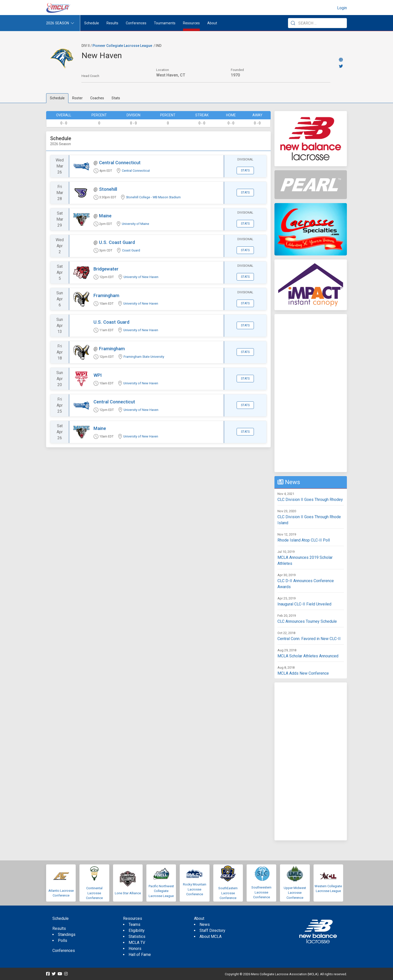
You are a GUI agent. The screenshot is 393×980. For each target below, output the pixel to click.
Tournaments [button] (165, 23)
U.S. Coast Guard (117, 242)
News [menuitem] (205, 924)
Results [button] (112, 23)
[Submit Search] (293, 23)
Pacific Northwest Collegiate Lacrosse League (161, 891)
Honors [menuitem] (135, 949)
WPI (98, 375)
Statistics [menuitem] (137, 937)
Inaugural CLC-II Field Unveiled (304, 604)
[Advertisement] (311, 393)
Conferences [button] (136, 23)
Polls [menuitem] (63, 941)
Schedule (57, 98)
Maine (105, 216)
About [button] (212, 23)
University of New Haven (141, 277)
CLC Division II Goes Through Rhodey (310, 500)
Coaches (97, 98)
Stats (116, 98)
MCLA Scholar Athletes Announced (308, 656)
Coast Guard (131, 250)
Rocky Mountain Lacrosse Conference (195, 889)
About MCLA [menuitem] (211, 937)
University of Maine (135, 224)
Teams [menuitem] (134, 924)
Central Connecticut (120, 163)
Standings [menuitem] (67, 934)
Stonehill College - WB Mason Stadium (153, 197)
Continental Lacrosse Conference (94, 893)
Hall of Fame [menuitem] (140, 955)
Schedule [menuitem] (92, 23)
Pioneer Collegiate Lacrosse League (122, 46)
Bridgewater (106, 269)
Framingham (106, 295)
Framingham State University (144, 357)
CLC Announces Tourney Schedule (307, 621)
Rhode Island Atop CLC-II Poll (304, 540)
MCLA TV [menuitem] (137, 943)
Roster (77, 98)
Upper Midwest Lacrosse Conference (295, 893)
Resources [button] (191, 23)
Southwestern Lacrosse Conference (261, 892)
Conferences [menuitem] (64, 951)
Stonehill (108, 189)
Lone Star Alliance (128, 893)
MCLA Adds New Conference (303, 673)
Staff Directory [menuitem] (212, 930)
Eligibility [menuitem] (137, 930)
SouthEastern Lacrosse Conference (228, 893)
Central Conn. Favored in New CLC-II (309, 639)
